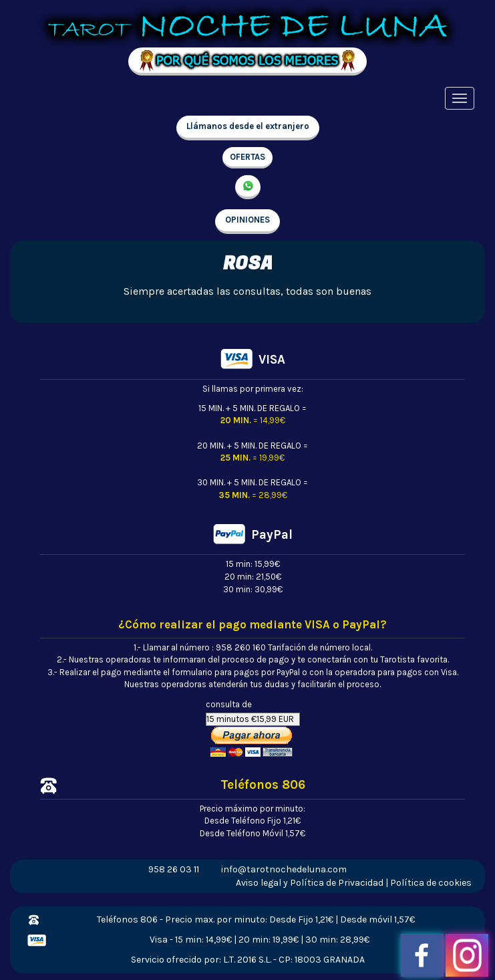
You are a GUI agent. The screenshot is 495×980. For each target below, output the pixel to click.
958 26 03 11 (174, 869)
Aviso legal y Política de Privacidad (310, 883)
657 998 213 (248, 187)
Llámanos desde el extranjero (248, 126)
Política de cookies (431, 883)
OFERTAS (247, 157)
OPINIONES (247, 220)
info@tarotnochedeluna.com (284, 869)
